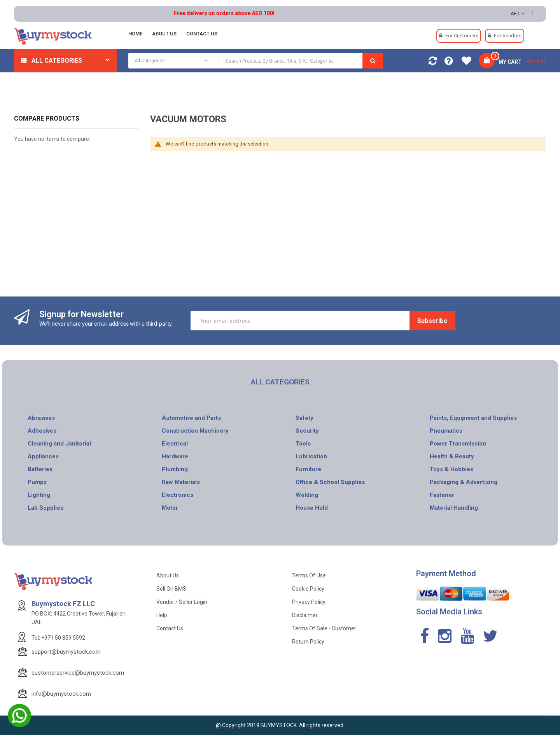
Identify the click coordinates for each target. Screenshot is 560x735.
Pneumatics (446, 431)
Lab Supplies (45, 508)
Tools (303, 444)
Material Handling (454, 508)
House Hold (312, 508)
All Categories (57, 61)
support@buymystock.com (66, 652)
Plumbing (175, 469)
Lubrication (311, 456)
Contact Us (170, 628)
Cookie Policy (308, 589)
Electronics (178, 495)
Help (162, 615)
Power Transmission (458, 444)
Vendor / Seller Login (182, 602)
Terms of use (309, 575)
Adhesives (42, 431)
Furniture (308, 469)
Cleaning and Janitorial (59, 444)
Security (307, 431)
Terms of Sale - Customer (324, 628)
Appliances (43, 456)
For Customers (462, 36)
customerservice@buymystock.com (78, 673)
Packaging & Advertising (464, 482)
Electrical (175, 444)
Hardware (175, 456)
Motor (170, 508)
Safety (304, 418)
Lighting (39, 495)
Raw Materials (181, 482)
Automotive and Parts (191, 418)
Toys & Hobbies (451, 469)
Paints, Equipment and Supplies (473, 418)
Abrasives (41, 418)
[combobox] (256, 61)
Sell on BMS (171, 589)
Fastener (442, 495)
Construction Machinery (195, 431)
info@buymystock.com (61, 694)
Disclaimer (305, 615)
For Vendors (508, 36)
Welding (307, 495)
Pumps (37, 482)
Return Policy (308, 642)
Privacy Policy (309, 602)
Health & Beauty (452, 456)
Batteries (40, 469)
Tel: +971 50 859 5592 (58, 638)
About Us (168, 575)
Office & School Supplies (330, 482)
